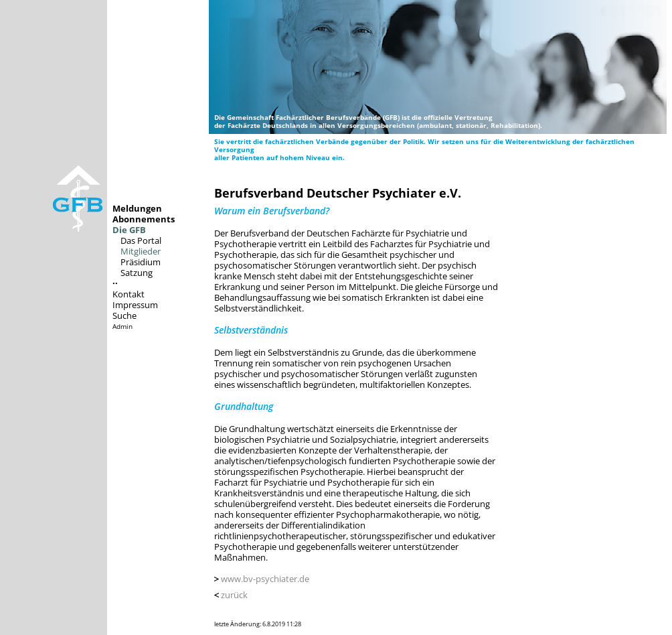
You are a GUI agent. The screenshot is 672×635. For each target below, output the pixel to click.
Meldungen (137, 208)
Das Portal (141, 240)
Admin (122, 326)
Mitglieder (141, 251)
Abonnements (144, 219)
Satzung (137, 273)
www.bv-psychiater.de (265, 579)
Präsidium (141, 262)
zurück (234, 595)
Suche (124, 315)
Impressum (135, 305)
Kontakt (129, 294)
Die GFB (129, 230)
